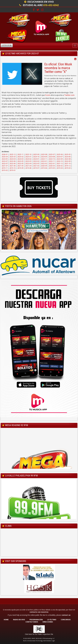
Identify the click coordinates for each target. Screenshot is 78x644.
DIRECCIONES (48, 622)
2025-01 (28, 157)
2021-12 (60, 163)
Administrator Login (49, 641)
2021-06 (13, 166)
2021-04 (28, 166)
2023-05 (20, 161)
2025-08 (44, 154)
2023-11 (44, 159)
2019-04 (60, 168)
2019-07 (36, 168)
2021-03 (36, 166)
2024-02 (28, 159)
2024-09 (44, 157)
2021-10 (68, 163)
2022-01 (52, 163)
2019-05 (52, 168)
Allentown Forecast (39, 554)
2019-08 (28, 168)
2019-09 (20, 168)
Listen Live (7, 45)
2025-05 (68, 154)
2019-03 (68, 168)
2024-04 (13, 159)
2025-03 (13, 157)
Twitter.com (69, 95)
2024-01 (36, 159)
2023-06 (13, 161)
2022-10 (60, 161)
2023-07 (5, 161)
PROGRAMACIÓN (36, 620)
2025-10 (28, 154)
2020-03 (52, 166)
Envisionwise (32, 641)
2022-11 (52, 161)
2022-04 (28, 163)
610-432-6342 (51, 5)
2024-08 (52, 157)
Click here (28, 634)
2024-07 (60, 157)
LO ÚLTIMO (52, 620)
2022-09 (68, 161)
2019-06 (44, 168)
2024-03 (20, 159)
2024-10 (36, 157)
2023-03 (28, 161)
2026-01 (5, 154)
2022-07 (5, 163)
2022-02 (44, 163)
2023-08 (68, 159)
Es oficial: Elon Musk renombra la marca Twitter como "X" (58, 68)
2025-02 (20, 157)
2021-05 (20, 166)
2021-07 (5, 166)
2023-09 (60, 159)
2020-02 (60, 166)
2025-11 (20, 154)
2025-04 (5, 157)
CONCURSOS (66, 620)
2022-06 (13, 163)
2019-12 (68, 166)
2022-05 (20, 163)
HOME (6, 620)
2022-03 (36, 163)
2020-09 (44, 166)
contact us (66, 615)
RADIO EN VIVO (19, 620)
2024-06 (68, 157)
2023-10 (52, 159)
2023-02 (36, 161)
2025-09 (36, 154)
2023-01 (44, 161)
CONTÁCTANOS (32, 622)
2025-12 (13, 154)
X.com (48, 95)
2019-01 (13, 170)
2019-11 (5, 168)
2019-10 (13, 168)
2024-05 (5, 159)
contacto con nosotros (39, 612)
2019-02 (5, 170)
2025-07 (52, 154)
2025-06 (60, 154)
